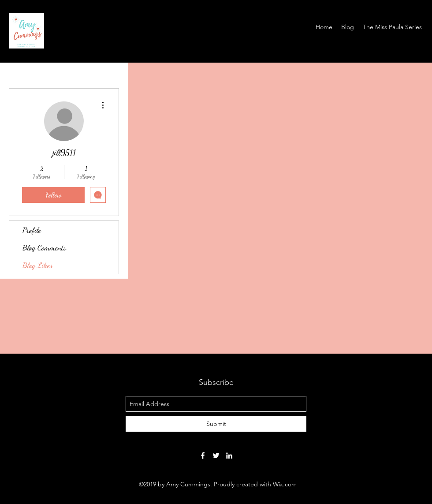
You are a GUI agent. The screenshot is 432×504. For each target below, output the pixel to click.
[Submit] (216, 424)
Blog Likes (37, 265)
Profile (32, 230)
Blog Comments (44, 247)
